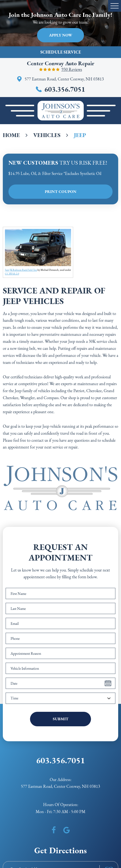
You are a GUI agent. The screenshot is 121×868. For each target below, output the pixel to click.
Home (11, 135)
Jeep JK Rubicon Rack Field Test (21, 270)
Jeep (80, 135)
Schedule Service (61, 52)
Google (66, 830)
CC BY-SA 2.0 (12, 274)
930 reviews (72, 69)
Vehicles (47, 135)
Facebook (54, 830)
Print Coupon (61, 192)
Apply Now (61, 35)
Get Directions (60, 850)
